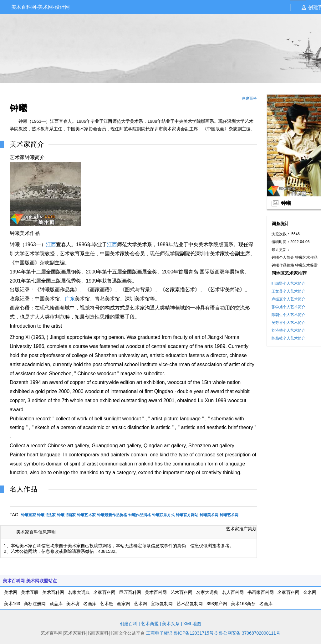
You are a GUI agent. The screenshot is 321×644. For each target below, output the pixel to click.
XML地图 (192, 624)
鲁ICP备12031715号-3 (196, 633)
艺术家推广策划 (241, 529)
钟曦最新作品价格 (112, 515)
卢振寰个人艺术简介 (288, 299)
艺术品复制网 (190, 604)
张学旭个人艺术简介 (288, 307)
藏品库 (56, 604)
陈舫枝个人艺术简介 (288, 338)
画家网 (124, 604)
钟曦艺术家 (86, 515)
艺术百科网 (181, 592)
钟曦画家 (28, 515)
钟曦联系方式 (163, 515)
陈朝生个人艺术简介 (288, 315)
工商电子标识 (159, 633)
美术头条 (171, 624)
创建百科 (249, 98)
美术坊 (73, 604)
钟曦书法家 (46, 515)
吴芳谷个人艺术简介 (288, 323)
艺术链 (107, 604)
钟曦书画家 (66, 515)
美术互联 (30, 592)
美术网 (11, 592)
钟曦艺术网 (229, 515)
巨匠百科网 (130, 592)
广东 (70, 299)
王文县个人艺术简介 (288, 291)
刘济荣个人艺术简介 (288, 330)
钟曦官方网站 (187, 515)
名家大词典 (79, 592)
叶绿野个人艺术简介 (288, 283)
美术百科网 (53, 592)
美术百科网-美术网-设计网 (41, 7)
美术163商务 (243, 604)
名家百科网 (104, 592)
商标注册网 (35, 604)
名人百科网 (233, 592)
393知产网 (217, 604)
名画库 (90, 604)
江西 (51, 244)
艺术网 (140, 604)
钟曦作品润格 (140, 515)
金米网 (310, 592)
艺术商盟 (150, 624)
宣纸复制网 (162, 604)
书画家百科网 (261, 592)
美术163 (12, 604)
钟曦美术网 (209, 515)
